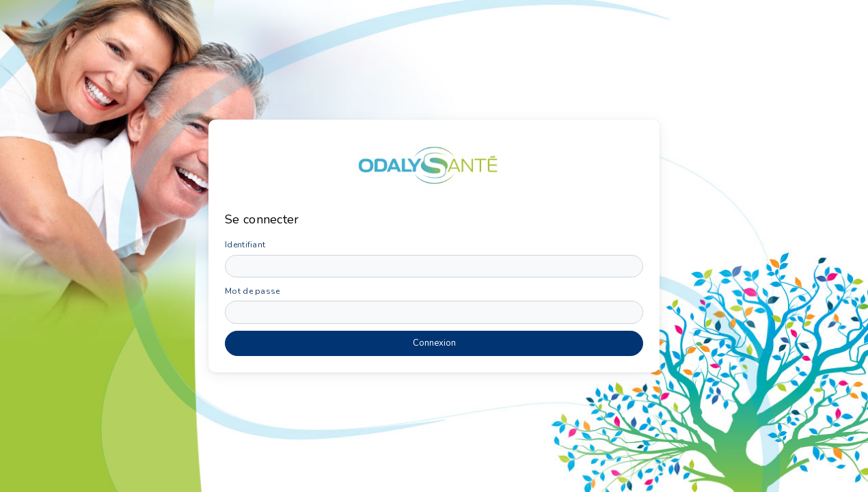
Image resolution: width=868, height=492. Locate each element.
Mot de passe (253, 291)
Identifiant (245, 245)
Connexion (434, 343)
